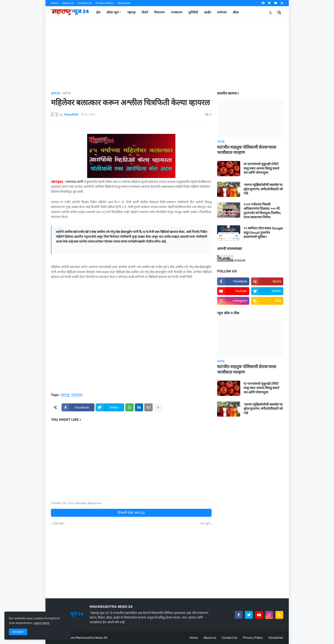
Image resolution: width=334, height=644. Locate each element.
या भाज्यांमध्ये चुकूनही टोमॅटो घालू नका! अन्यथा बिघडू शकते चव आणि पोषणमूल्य (261, 168)
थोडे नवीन (59, 524)
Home (55, 3)
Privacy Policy (105, 3)
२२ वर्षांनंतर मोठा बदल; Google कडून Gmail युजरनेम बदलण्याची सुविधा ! (263, 233)
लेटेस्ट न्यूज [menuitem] (113, 12)
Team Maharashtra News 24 (88, 638)
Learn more (41, 623)
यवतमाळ (77, 395)
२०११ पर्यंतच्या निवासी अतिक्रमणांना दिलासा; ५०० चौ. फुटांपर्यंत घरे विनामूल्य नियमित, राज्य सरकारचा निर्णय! (262, 211)
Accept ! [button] (18, 632)
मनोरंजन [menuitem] (222, 12)
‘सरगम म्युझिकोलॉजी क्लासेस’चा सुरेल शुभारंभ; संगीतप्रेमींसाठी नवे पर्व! (263, 189)
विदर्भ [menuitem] (145, 12)
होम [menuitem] (98, 12)
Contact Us (85, 3)
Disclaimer (124, 3)
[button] (270, 13)
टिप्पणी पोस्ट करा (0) (131, 513)
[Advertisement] (167, 55)
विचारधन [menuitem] (159, 12)
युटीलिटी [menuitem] (193, 12)
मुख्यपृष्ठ (55, 93)
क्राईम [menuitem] (208, 12)
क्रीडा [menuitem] (236, 12)
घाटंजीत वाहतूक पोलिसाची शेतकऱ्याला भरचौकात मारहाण (247, 150)
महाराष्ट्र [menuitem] (131, 12)
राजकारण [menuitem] (177, 12)
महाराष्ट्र (67, 93)
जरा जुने (205, 524)
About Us (68, 3)
